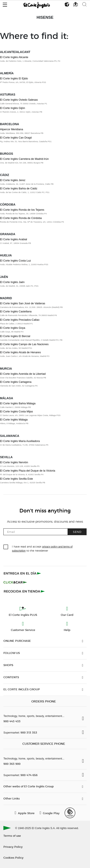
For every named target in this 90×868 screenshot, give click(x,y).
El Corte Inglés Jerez (13, 180)
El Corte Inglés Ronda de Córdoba (21, 218)
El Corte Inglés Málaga (14, 420)
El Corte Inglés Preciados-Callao (20, 320)
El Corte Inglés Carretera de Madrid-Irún (24, 159)
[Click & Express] (23, 573)
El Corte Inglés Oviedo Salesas (19, 100)
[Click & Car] (15, 582)
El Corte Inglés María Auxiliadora (20, 441)
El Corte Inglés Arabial (14, 239)
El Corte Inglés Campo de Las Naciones (24, 344)
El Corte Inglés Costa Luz (15, 261)
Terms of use (12, 836)
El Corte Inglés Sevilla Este (16, 479)
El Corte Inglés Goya (13, 328)
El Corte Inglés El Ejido (14, 78)
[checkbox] (6, 547)
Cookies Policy (13, 857)
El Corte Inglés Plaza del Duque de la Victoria (28, 471)
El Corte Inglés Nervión (14, 462)
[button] (5, 4)
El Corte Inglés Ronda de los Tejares (22, 210)
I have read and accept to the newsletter (42, 548)
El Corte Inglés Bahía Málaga (18, 403)
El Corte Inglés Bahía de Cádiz (19, 188)
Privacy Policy (13, 847)
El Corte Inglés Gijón (12, 108)
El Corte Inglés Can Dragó (16, 138)
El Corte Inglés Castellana (16, 311)
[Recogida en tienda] (24, 591)
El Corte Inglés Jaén (12, 282)
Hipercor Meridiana (12, 129)
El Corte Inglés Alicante (14, 57)
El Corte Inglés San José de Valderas (23, 303)
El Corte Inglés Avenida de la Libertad (23, 374)
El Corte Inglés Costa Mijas (16, 411)
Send (77, 532)
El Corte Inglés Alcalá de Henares (20, 352)
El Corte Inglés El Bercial (15, 336)
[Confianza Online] (70, 813)
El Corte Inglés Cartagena (16, 382)
